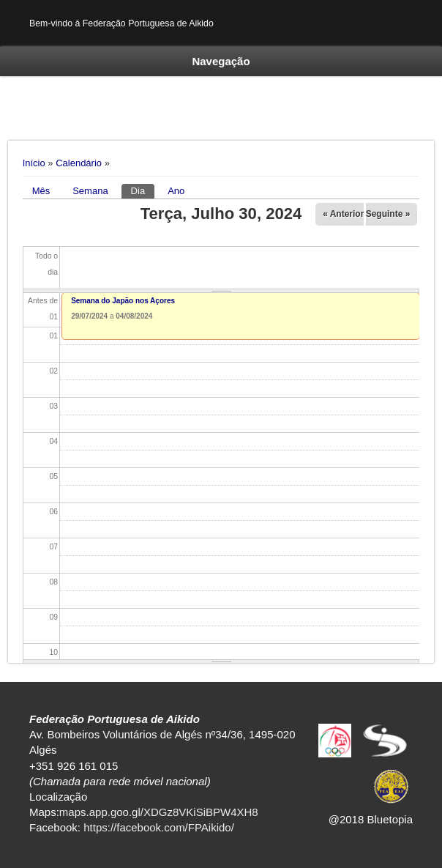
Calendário (79, 163)
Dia (143, 190)
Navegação (221, 61)
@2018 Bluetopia (371, 819)
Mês (41, 191)
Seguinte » (388, 214)
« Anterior (343, 214)
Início (34, 163)
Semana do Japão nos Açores (123, 301)
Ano (176, 191)
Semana (90, 191)
